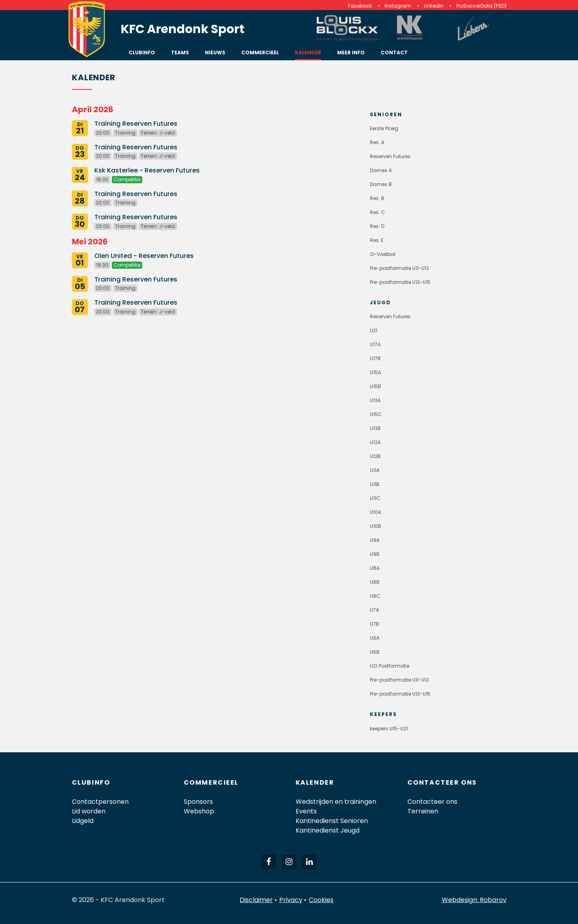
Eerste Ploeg (384, 128)
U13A (375, 400)
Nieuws (215, 53)
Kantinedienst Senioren (332, 821)
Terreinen (423, 811)
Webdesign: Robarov (474, 900)
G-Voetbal (383, 254)
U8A (375, 568)
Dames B (381, 184)
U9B (375, 554)
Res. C (377, 212)
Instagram (398, 6)
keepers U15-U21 (389, 729)
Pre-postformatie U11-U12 (399, 268)
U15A (375, 372)
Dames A (381, 170)
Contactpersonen (100, 802)
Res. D (377, 226)
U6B (375, 652)
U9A (375, 540)
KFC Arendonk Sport (183, 29)
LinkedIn (434, 6)
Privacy (291, 900)
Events (306, 811)
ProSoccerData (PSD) (481, 6)
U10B (375, 526)
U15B (375, 386)
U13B (375, 428)
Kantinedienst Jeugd (328, 830)
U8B (375, 582)
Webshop (199, 811)
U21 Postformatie (390, 666)
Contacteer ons (432, 802)
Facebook (360, 6)
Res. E (377, 240)
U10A (375, 512)
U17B (375, 358)
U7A (374, 610)
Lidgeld (83, 821)
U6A (375, 638)
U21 (374, 330)
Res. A (377, 142)
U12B (375, 456)
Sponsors (198, 802)
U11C (375, 498)
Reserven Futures (390, 156)
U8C (375, 596)
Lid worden (89, 811)
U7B (374, 624)
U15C (376, 414)
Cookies (321, 900)
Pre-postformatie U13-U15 (400, 282)
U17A (375, 344)
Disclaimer (256, 900)
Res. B (377, 198)
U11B (375, 484)
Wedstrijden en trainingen (336, 802)
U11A (375, 470)
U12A (375, 442)
